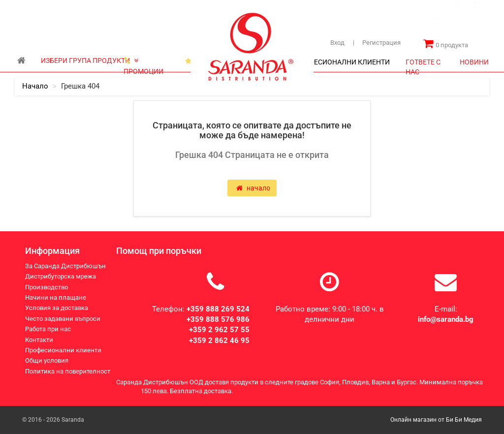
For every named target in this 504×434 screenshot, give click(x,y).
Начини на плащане (56, 297)
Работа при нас (48, 329)
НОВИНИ (474, 62)
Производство (38, 19)
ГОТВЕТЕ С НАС (423, 65)
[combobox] (460, 27)
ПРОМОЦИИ (143, 63)
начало (35, 86)
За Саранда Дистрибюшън (55, 9)
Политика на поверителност (68, 371)
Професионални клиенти (63, 350)
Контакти (78, 19)
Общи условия (47, 360)
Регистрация (377, 43)
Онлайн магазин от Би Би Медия (436, 420)
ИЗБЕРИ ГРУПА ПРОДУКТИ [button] (90, 61)
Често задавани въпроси (63, 319)
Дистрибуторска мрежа (132, 9)
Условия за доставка (57, 308)
